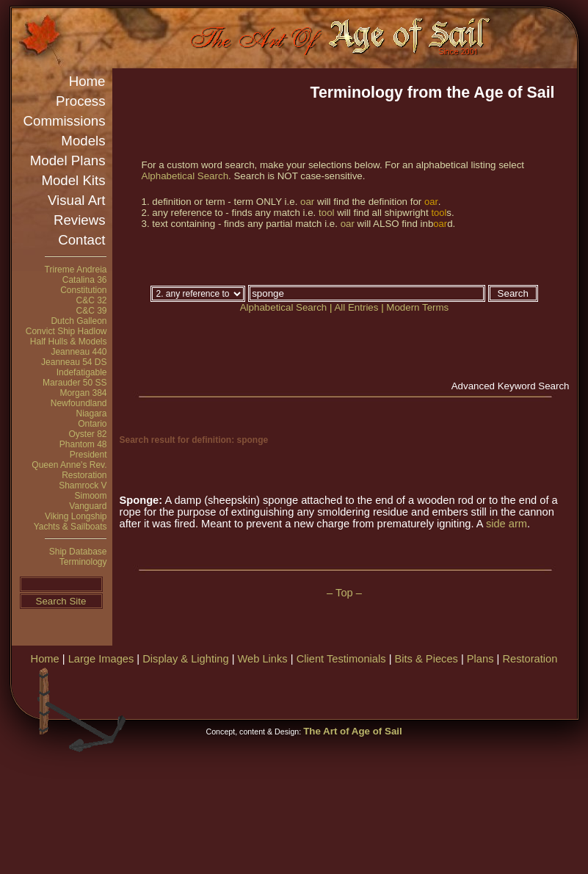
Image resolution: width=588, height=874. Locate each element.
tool (327, 213)
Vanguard (88, 506)
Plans (480, 659)
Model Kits (73, 180)
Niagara (91, 413)
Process (80, 101)
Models (83, 141)
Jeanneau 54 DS (74, 362)
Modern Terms (417, 307)
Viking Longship (76, 516)
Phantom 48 (83, 444)
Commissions (65, 121)
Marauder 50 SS (75, 383)
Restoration (84, 475)
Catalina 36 (85, 280)
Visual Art (76, 200)
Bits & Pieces (427, 659)
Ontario (92, 424)
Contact (81, 240)
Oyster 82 (87, 434)
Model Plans (68, 160)
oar (307, 202)
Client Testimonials (341, 659)
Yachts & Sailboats (70, 527)
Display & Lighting (185, 659)
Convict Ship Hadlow (66, 331)
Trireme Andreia (76, 270)
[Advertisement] (362, 771)
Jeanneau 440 (79, 352)
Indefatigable (82, 372)
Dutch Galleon (79, 321)
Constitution (83, 290)
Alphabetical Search (185, 176)
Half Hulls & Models (69, 342)
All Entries (356, 307)
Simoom (90, 496)
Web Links (263, 659)
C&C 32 (91, 300)
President (88, 455)
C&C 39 (91, 311)
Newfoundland (79, 403)
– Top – (344, 593)
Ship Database (78, 552)
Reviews (80, 220)
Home (87, 81)
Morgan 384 (83, 393)
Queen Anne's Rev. (69, 465)
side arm (507, 524)
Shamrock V (83, 485)
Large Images (101, 659)
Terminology (83, 562)
